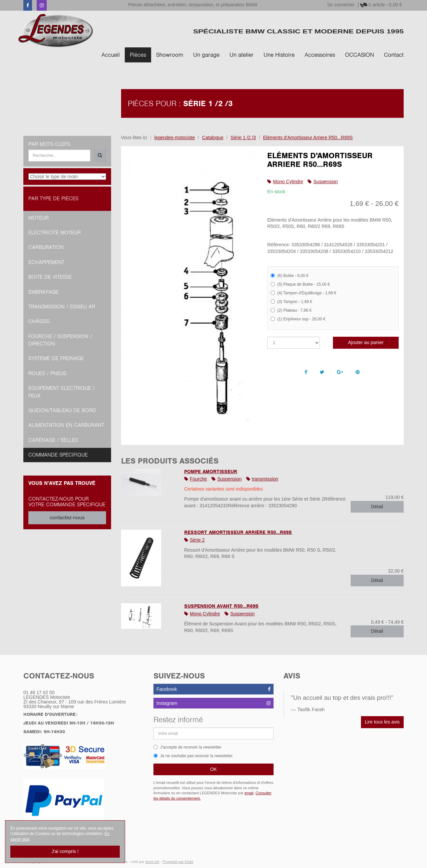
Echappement (46, 262)
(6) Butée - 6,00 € (289, 276)
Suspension (325, 182)
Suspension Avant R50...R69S (221, 606)
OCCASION (359, 55)
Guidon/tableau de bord (62, 410)
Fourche (198, 479)
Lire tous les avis (382, 722)
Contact (394, 55)
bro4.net (152, 862)
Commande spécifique (58, 455)
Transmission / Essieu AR (62, 307)
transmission (265, 479)
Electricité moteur (55, 233)
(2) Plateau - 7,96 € (291, 310)
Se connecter (341, 5)
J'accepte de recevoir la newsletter (187, 747)
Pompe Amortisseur (211, 472)
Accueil (111, 55)
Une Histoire (279, 55)
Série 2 (197, 540)
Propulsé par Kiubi (178, 862)
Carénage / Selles (53, 440)
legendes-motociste (175, 137)
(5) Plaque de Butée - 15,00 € (300, 284)
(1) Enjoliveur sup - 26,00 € (298, 319)
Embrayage (43, 292)
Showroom (170, 55)
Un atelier (242, 55)
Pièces (138, 55)
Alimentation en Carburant (66, 425)
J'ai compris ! (65, 851)
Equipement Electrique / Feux (62, 392)
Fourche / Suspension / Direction (60, 340)
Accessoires (320, 55)
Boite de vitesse (50, 277)
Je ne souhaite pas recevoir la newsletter (193, 756)
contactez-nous (67, 518)
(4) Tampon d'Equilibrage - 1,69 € (303, 293)
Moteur (39, 218)
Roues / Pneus (47, 373)
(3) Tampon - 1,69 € (291, 302)
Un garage (206, 55)
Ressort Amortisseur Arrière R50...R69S (238, 532)
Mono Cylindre (288, 182)
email (249, 793)
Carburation (46, 247)
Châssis (39, 321)
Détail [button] (377, 507)
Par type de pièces (53, 199)
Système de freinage (56, 358)
